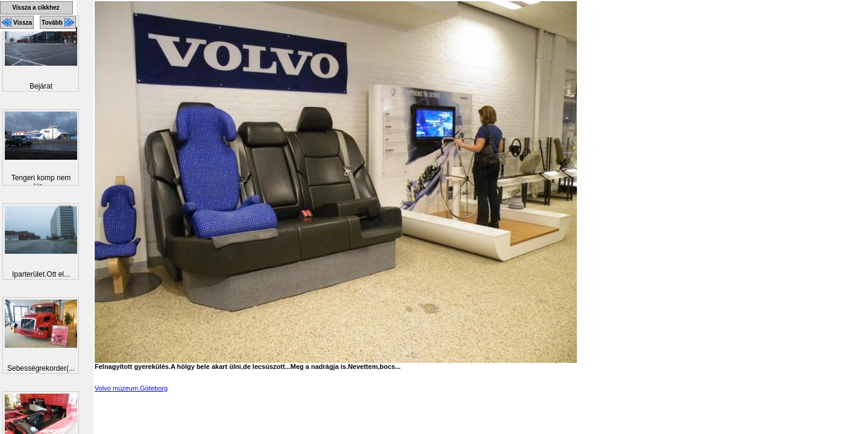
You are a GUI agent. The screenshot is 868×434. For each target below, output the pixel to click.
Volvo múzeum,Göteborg (131, 388)
